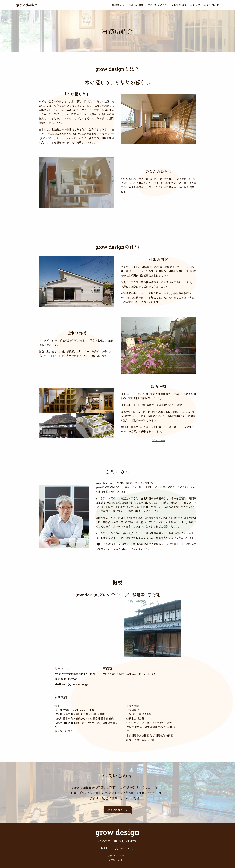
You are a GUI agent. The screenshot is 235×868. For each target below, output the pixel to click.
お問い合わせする (117, 810)
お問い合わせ (212, 5)
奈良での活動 (179, 5)
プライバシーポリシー (117, 856)
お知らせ (195, 5)
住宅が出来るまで (157, 5)
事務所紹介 (118, 5)
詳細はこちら (159, 440)
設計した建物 (136, 5)
